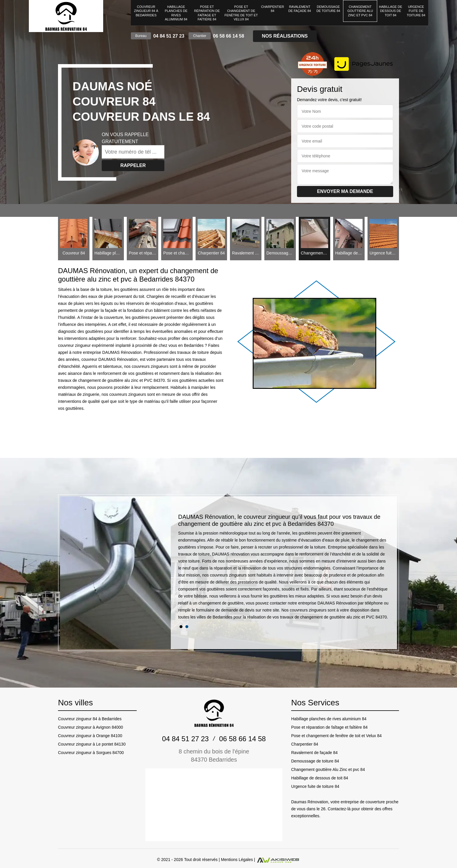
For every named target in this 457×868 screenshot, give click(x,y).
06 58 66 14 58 (229, 36)
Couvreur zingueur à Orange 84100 (90, 736)
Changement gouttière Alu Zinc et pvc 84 (360, 11)
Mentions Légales (237, 860)
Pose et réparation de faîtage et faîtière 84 (207, 13)
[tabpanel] (284, 569)
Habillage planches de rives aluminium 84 (176, 13)
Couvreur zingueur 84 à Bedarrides (146, 11)
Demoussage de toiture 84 (328, 9)
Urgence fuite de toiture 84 (416, 11)
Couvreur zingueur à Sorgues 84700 (91, 753)
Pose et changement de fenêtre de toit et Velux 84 (241, 13)
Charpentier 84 (273, 9)
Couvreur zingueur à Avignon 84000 (90, 727)
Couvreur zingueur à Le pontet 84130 (92, 744)
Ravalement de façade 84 (300, 9)
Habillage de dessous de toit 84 (390, 11)
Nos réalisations (285, 36)
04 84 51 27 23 (169, 36)
